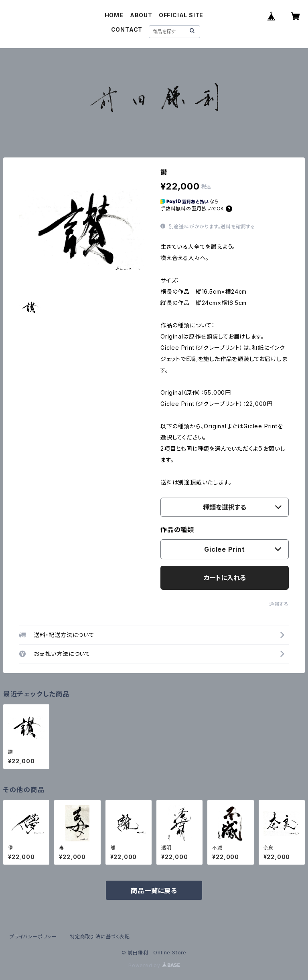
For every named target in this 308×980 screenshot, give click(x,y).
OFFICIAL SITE (181, 15)
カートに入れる (225, 578)
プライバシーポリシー (33, 937)
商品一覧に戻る (154, 891)
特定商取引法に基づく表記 (100, 937)
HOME (114, 15)
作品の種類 (177, 530)
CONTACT (127, 29)
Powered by (154, 965)
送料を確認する (238, 227)
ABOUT (141, 15)
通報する (279, 604)
